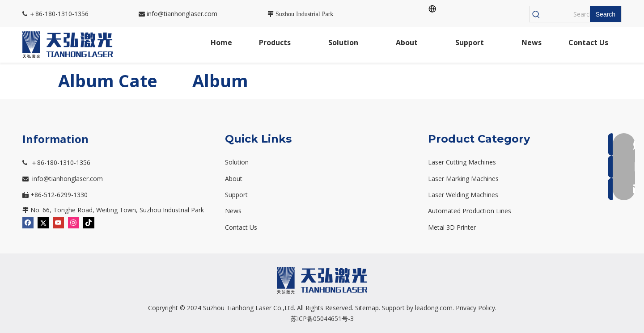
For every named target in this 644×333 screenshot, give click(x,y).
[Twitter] (43, 222)
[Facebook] (28, 222)
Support (236, 195)
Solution (237, 162)
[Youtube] (58, 222)
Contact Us (241, 227)
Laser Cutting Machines (462, 162)
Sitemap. (368, 308)
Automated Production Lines (470, 211)
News (233, 211)
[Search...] (566, 14)
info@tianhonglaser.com (178, 14)
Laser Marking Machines (463, 179)
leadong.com (434, 308)
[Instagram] (74, 222)
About (234, 179)
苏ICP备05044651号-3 (322, 318)
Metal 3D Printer (452, 227)
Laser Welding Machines (463, 195)
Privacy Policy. (476, 308)
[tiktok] (89, 222)
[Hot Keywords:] (606, 14)
